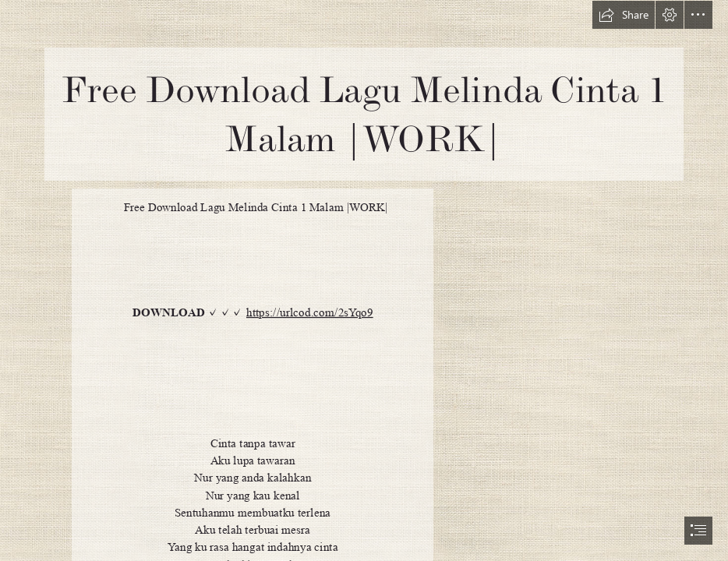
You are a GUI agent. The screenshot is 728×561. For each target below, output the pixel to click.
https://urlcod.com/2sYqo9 (310, 312)
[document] (364, 280)
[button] (624, 15)
